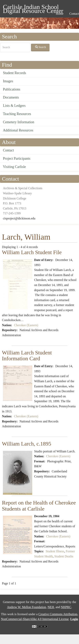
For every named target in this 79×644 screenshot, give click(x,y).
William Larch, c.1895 (27, 444)
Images (8, 81)
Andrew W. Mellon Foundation (27, 607)
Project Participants (17, 159)
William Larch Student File (32, 252)
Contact (8, 150)
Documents (11, 97)
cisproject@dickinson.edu (19, 218)
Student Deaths (64, 556)
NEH (51, 607)
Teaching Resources (17, 114)
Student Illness (55, 551)
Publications (12, 89)
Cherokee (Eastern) (26, 325)
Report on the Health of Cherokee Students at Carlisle (39, 506)
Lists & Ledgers (14, 106)
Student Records (15, 73)
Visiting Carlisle (14, 167)
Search (41, 47)
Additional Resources (18, 130)
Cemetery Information (19, 122)
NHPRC (66, 607)
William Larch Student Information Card (27, 356)
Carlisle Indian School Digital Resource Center (33, 8)
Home (60, 14)
